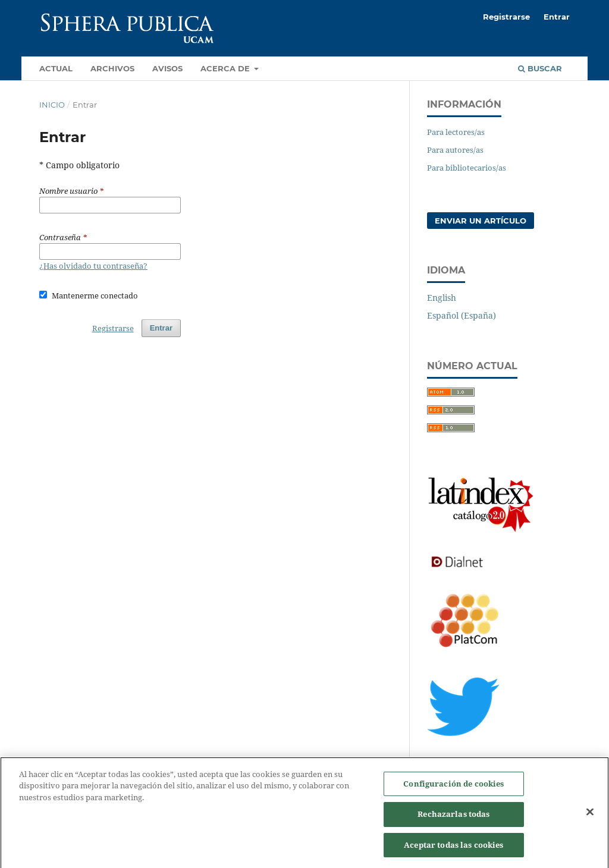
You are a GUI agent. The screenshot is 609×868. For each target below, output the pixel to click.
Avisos (167, 68)
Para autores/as (455, 150)
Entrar (557, 17)
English (442, 298)
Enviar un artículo (481, 221)
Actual (56, 68)
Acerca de (226, 68)
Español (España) (462, 315)
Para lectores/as (456, 132)
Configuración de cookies (453, 788)
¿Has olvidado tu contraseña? (93, 266)
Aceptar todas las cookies (453, 850)
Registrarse (506, 17)
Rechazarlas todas (453, 819)
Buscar (540, 68)
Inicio (52, 105)
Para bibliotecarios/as (467, 168)
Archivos (112, 68)
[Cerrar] (590, 816)
